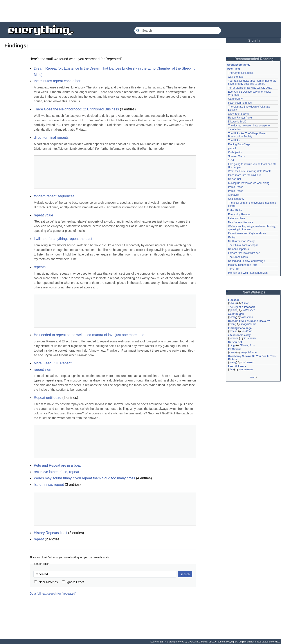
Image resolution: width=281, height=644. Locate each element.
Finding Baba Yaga (239, 144)
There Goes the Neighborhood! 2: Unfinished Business (76, 109)
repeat (39, 539)
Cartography (235, 99)
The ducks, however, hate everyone (249, 126)
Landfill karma (237, 366)
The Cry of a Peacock (241, 73)
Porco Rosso (236, 187)
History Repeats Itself (50, 533)
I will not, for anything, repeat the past (63, 239)
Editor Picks (235, 210)
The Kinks (234, 140)
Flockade (234, 300)
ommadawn (246, 369)
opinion (233, 310)
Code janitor (235, 152)
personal (234, 338)
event (232, 324)
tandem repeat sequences (54, 196)
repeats (40, 267)
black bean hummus (240, 103)
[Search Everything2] (178, 31)
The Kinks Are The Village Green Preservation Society (247, 135)
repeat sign (42, 370)
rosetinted (247, 317)
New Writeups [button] (254, 292)
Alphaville (234, 195)
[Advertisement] (140, 11)
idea (231, 369)
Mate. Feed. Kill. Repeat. (53, 363)
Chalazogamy (236, 199)
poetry (233, 317)
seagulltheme (248, 324)
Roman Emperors (238, 249)
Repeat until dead (48, 398)
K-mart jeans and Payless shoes (247, 233)
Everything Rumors (239, 214)
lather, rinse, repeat (49, 485)
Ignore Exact (73, 582)
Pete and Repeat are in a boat (57, 465)
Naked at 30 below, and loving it (247, 261)
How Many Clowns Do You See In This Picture (252, 358)
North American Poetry (241, 241)
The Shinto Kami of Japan (243, 245)
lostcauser (249, 310)
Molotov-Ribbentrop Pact (243, 265)
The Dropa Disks (238, 257)
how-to (233, 303)
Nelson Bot (235, 179)
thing (232, 345)
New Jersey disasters (241, 222)
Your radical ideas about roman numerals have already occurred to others (252, 82)
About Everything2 (239, 65)
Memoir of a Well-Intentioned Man (248, 273)
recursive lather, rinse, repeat (56, 472)
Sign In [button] (254, 40)
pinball (232, 148)
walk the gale (236, 77)
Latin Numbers (237, 218)
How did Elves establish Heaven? (249, 321)
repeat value (43, 215)
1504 (231, 160)
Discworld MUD (237, 122)
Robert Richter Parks (240, 118)
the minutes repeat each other (57, 81)
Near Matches (46, 582)
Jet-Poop (247, 331)
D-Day (232, 237)
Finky (245, 303)
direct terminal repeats (51, 138)
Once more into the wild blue (245, 175)
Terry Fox (234, 269)
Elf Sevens (235, 349)
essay (232, 352)
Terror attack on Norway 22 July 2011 (250, 88)
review (233, 331)
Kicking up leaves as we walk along (249, 183)
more (253, 377)
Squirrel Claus (236, 156)
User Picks (234, 69)
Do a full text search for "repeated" (53, 594)
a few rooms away (239, 114)
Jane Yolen (235, 130)
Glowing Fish (247, 345)
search (185, 574)
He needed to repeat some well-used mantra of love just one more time (89, 335)
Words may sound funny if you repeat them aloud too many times (84, 478)
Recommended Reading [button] (254, 59)
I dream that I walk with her (244, 253)
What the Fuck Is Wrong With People (250, 171)
